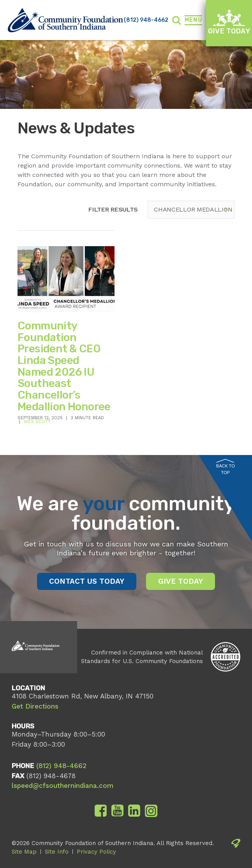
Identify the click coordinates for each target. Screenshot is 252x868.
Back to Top (226, 467)
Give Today (229, 22)
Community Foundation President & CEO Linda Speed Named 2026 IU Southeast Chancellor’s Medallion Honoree (64, 366)
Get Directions (35, 706)
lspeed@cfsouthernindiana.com (63, 786)
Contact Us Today (87, 581)
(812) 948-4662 (146, 20)
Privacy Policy (96, 852)
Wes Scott (37, 422)
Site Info (57, 852)
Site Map (24, 852)
